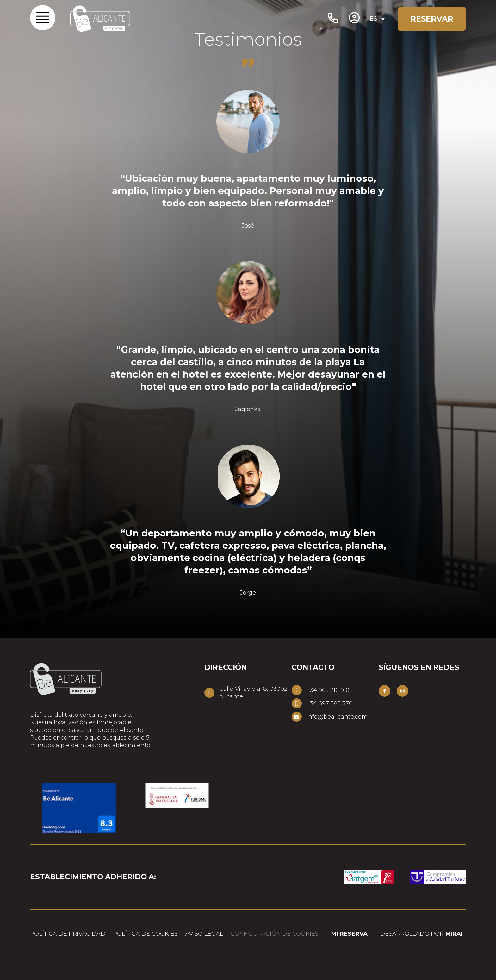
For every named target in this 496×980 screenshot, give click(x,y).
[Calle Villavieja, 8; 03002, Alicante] (209, 693)
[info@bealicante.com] (297, 717)
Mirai (454, 934)
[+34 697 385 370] (297, 703)
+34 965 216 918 (328, 690)
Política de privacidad (68, 934)
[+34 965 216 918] (297, 690)
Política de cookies (145, 934)
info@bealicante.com (337, 717)
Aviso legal (204, 934)
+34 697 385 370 (330, 703)
